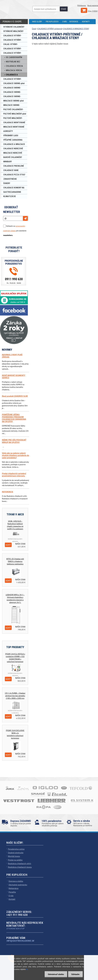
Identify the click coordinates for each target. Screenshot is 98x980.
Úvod (34, 29)
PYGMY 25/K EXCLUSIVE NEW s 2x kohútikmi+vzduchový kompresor (15, 734)
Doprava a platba (16, 881)
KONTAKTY (86, 22)
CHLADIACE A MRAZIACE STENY (76, 29)
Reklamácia (13, 888)
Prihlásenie (82, 5)
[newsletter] (25, 218)
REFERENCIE (74, 22)
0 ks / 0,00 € (93, 11)
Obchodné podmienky (18, 885)
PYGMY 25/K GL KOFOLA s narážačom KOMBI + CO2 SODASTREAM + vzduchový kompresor (15, 658)
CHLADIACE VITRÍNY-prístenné (50, 29)
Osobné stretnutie (16, 853)
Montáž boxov (14, 856)
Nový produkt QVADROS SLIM (15, 396)
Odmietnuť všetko (56, 974)
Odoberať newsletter (12, 210)
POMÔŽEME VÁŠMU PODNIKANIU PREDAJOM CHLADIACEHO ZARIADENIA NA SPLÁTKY (14, 418)
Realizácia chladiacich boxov (20, 867)
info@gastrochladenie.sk (20, 941)
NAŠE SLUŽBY (37, 22)
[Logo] (20, 9)
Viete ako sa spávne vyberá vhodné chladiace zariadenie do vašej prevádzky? (16, 455)
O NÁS (65, 22)
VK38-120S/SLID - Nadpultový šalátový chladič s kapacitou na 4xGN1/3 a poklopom (15, 525)
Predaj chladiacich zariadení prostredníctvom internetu (14, 475)
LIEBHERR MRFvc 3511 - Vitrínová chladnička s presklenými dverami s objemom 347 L (15, 599)
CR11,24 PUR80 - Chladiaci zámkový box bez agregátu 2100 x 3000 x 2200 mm (15, 696)
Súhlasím (75, 974)
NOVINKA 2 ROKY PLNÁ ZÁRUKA (12, 356)
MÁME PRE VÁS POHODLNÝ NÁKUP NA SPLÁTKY (14, 441)
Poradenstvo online (16, 849)
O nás (11, 896)
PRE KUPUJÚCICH (52, 22)
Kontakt (12, 899)
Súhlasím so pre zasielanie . (15, 231)
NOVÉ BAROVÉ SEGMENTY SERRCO (14, 376)
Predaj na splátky (15, 860)
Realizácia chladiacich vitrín (20, 863)
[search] (65, 9)
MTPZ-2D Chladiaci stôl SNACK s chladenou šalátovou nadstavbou (15, 561)
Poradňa (12, 892)
